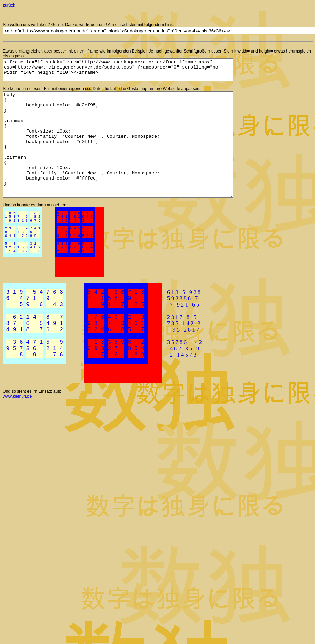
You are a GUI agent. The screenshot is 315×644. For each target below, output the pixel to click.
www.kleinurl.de (17, 421)
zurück (9, 5)
